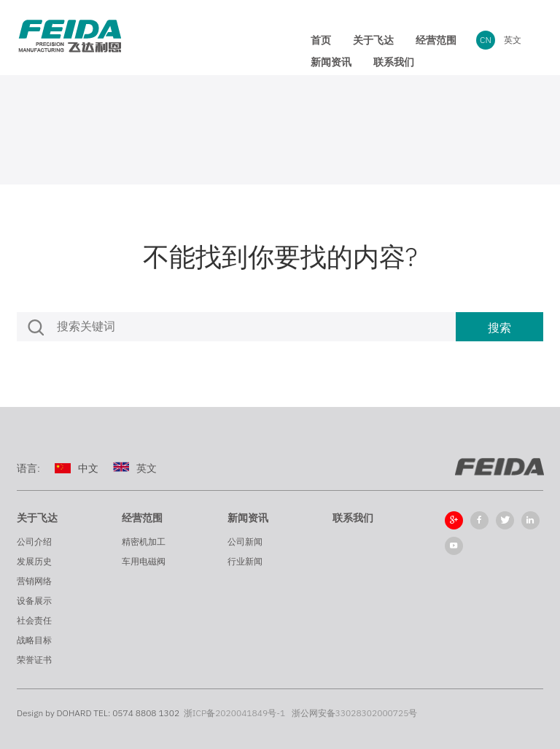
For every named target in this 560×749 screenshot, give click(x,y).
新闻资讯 (248, 518)
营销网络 (34, 581)
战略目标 (34, 640)
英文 (513, 40)
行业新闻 (245, 561)
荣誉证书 (34, 660)
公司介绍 (34, 542)
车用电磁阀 (144, 561)
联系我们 (353, 518)
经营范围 (142, 518)
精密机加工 (144, 542)
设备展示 (34, 601)
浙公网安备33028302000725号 (355, 713)
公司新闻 (245, 542)
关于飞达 (37, 518)
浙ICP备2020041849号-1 (234, 713)
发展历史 (34, 561)
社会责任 (34, 620)
